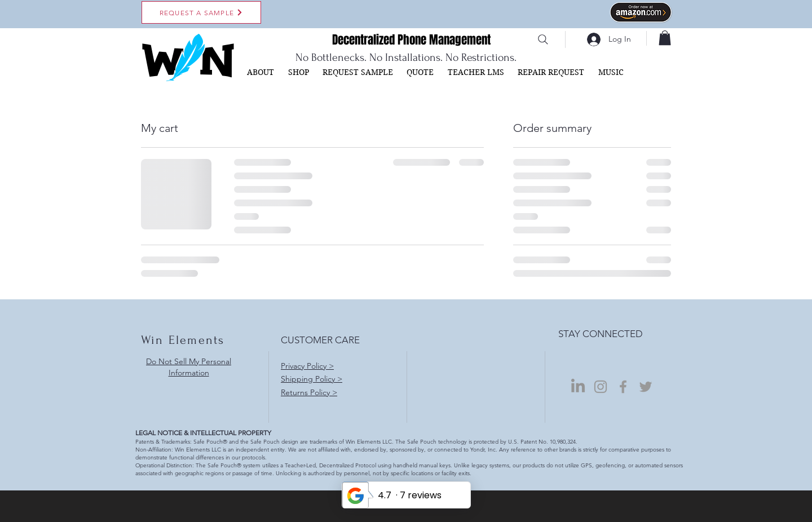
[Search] (543, 39)
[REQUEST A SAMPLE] (201, 12)
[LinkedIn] (578, 387)
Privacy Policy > (307, 366)
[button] (665, 38)
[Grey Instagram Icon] (601, 387)
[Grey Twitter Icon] (646, 387)
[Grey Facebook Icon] (623, 387)
